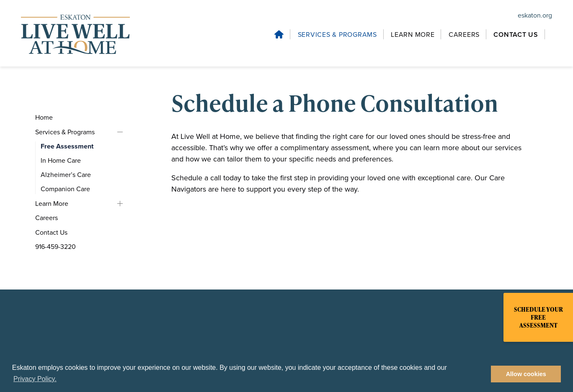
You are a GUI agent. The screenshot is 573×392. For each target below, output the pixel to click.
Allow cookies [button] (526, 374)
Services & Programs (120, 132)
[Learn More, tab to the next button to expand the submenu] (414, 35)
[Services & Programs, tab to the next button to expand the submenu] (339, 35)
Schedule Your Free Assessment (538, 317)
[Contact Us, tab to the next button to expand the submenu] (74, 233)
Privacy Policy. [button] (35, 379)
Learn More (120, 204)
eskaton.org (535, 15)
